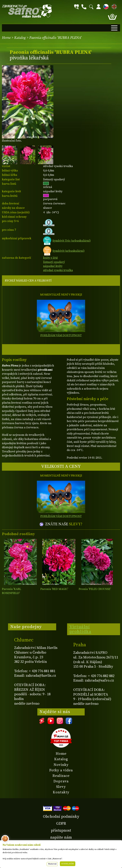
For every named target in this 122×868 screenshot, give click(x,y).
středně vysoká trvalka (58, 270)
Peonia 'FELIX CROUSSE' (95, 589)
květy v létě (50, 258)
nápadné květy (53, 266)
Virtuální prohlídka (80, 629)
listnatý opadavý (54, 262)
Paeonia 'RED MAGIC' (54, 589)
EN (113, 6)
